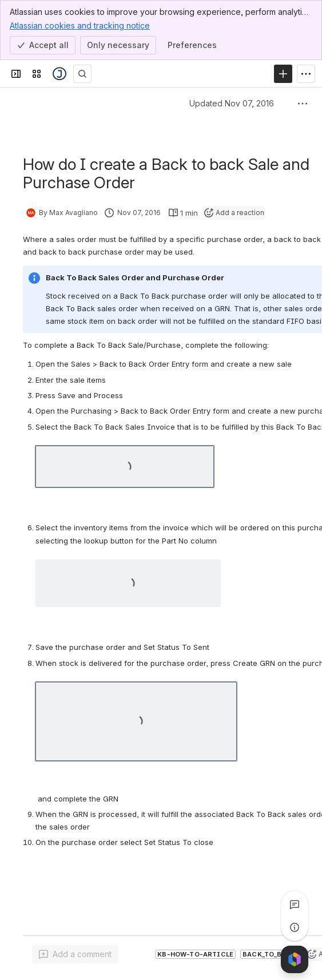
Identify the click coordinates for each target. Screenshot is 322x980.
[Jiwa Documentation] (59, 74)
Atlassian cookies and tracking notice (80, 25)
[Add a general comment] (75, 954)
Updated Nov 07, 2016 (232, 103)
